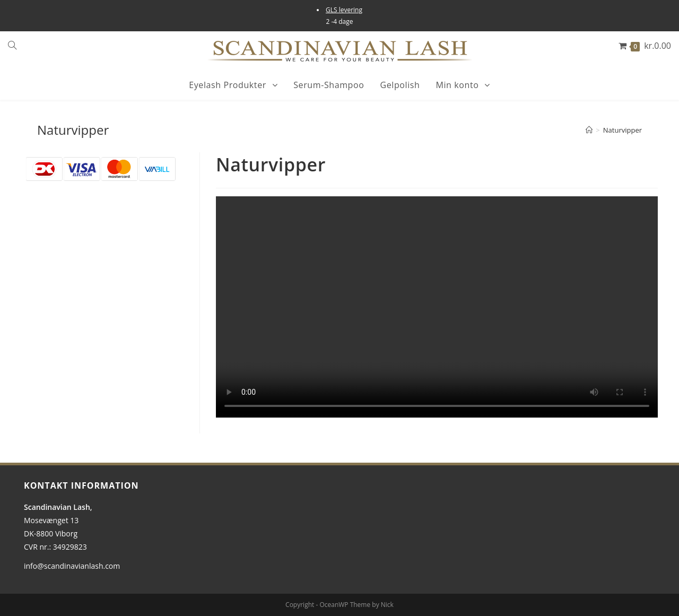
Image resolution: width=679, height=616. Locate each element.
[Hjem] (589, 130)
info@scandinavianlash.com (72, 566)
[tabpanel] (437, 307)
